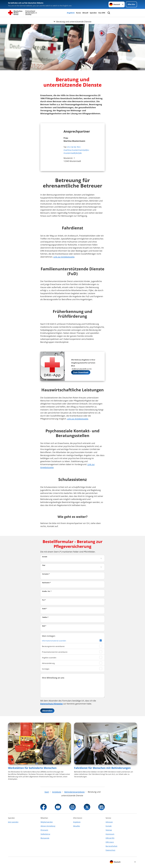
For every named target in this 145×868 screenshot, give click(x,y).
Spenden (93, 13)
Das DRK (102, 13)
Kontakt (109, 826)
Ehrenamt (44, 830)
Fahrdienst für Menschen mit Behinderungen (102, 768)
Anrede (45, 557)
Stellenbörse (45, 834)
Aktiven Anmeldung (48, 826)
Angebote (71, 13)
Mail (44, 626)
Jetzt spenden (13, 822)
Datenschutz (110, 850)
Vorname (46, 574)
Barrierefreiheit (111, 846)
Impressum (110, 834)
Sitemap (109, 830)
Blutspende (45, 838)
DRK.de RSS (110, 838)
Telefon (45, 617)
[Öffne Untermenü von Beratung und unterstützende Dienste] (72, 19)
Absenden (47, 711)
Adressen (109, 822)
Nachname (46, 583)
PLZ (44, 600)
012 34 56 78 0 (74, 147)
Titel (44, 565)
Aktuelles (77, 826)
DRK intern (110, 842)
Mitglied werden (47, 822)
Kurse (78, 13)
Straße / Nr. (47, 591)
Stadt (45, 609)
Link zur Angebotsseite (64, 257)
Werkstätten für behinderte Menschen (32, 768)
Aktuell (85, 13)
